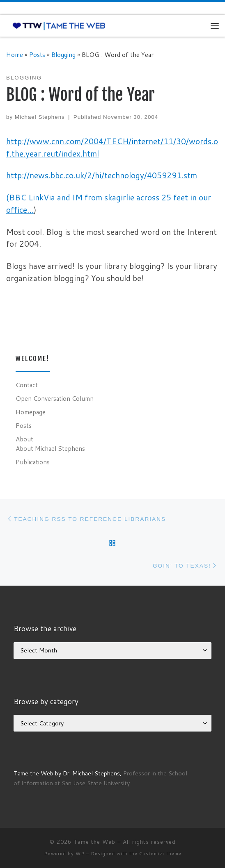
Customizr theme (160, 854)
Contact (27, 385)
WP (80, 854)
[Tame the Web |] (59, 25)
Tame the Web (94, 842)
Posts (37, 55)
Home (15, 55)
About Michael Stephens (50, 448)
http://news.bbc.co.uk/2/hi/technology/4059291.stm (102, 175)
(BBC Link (25, 197)
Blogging (63, 55)
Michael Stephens (40, 117)
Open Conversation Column (55, 398)
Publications (33, 462)
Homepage (31, 412)
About (24, 439)
